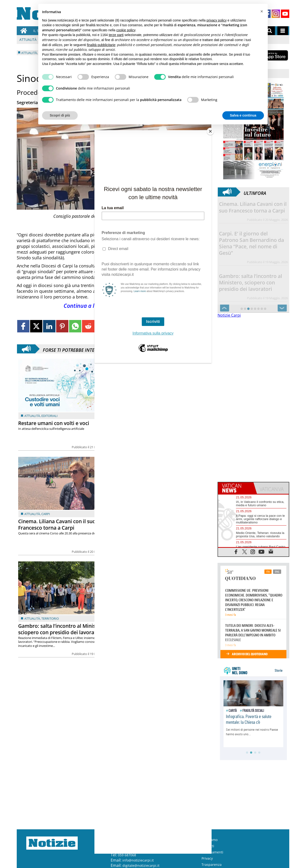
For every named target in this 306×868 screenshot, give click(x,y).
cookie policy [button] (126, 30)
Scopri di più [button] (60, 115)
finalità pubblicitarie (101, 45)
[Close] (210, 131)
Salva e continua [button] (243, 115)
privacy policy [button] (217, 20)
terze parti (116, 35)
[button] (262, 11)
